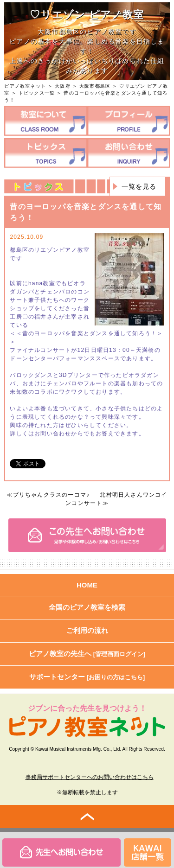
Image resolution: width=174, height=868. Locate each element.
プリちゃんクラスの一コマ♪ (52, 495)
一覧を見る (139, 186)
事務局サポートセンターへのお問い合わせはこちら (90, 777)
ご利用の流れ (87, 630)
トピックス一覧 (37, 93)
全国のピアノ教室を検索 (87, 607)
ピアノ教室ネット (25, 86)
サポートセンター (87, 677)
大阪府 (63, 86)
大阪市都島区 (95, 86)
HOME (87, 585)
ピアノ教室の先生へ (87, 654)
